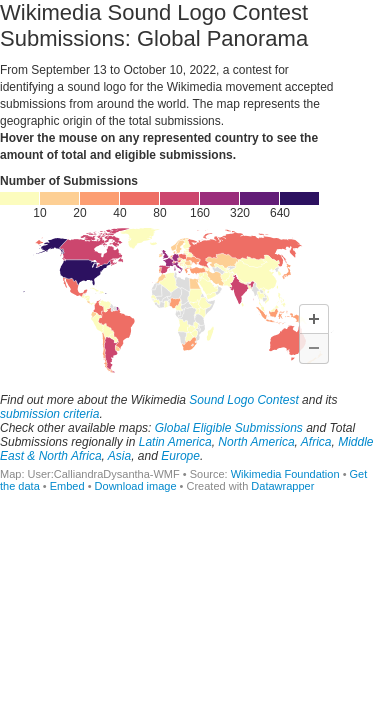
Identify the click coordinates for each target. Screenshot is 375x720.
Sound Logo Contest (243, 400)
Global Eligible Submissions (229, 428)
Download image (136, 486)
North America (256, 442)
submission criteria (49, 414)
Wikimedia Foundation (285, 474)
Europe (180, 456)
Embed (67, 486)
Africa (316, 442)
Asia (119, 456)
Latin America (175, 442)
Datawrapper (282, 486)
